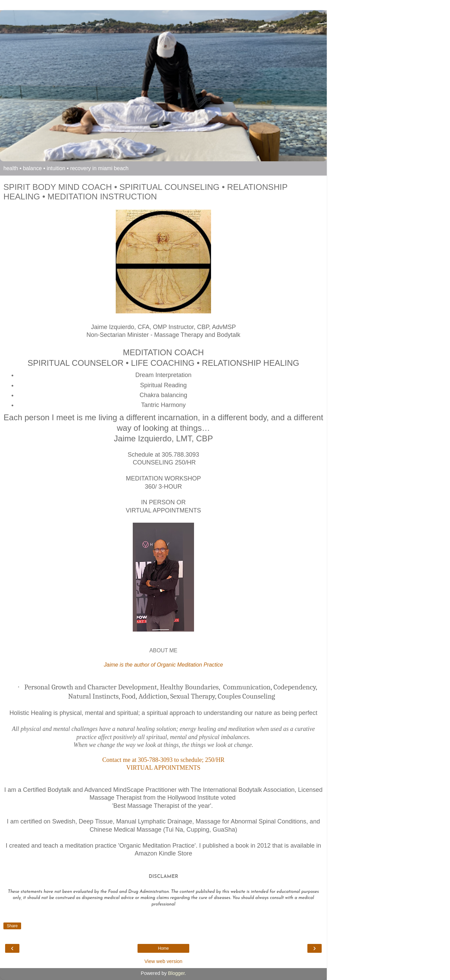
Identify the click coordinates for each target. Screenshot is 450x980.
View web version (163, 961)
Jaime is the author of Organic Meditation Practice (163, 665)
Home (163, 948)
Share (12, 926)
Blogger (176, 973)
